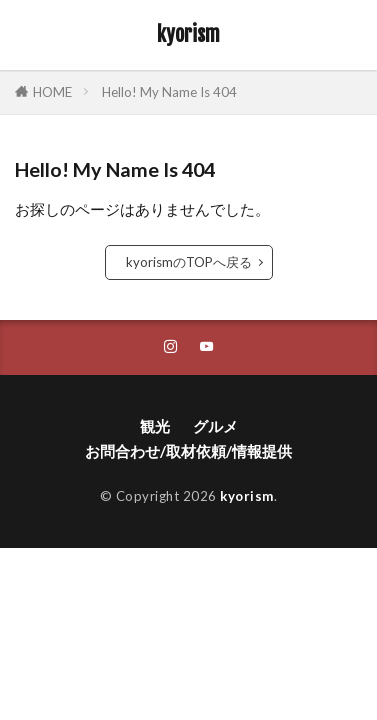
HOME (52, 92)
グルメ (215, 426)
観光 (155, 426)
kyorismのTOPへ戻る (189, 262)
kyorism (188, 35)
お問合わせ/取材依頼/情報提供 (188, 451)
